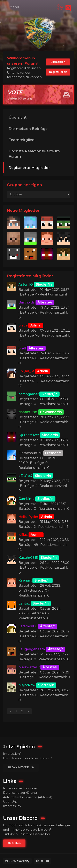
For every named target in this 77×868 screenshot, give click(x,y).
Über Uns (10, 802)
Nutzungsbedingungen (21, 788)
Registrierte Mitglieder (29, 168)
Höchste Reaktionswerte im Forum (34, 154)
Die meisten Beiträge (28, 129)
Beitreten (14, 843)
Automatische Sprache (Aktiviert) (28, 797)
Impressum (12, 806)
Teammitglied (22, 140)
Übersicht (18, 117)
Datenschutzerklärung (20, 793)
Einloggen (58, 62)
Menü (12, 7)
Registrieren (58, 72)
